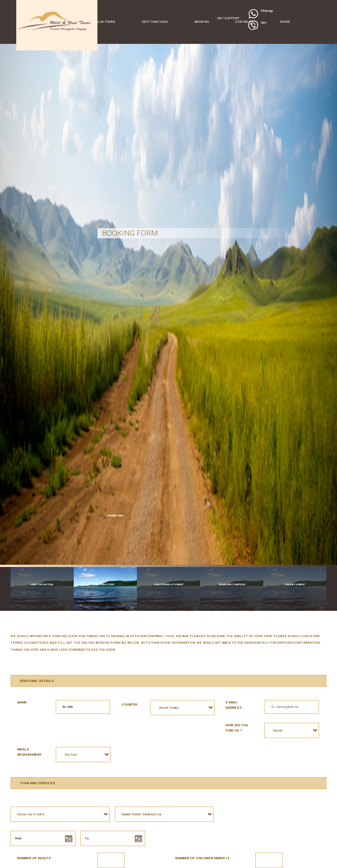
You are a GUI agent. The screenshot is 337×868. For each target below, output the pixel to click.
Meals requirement (29, 752)
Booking (202, 22)
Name (22, 702)
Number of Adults (34, 858)
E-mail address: (234, 705)
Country (130, 705)
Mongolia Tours (100, 22)
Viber (264, 23)
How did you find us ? (237, 728)
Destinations (155, 22)
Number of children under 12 (202, 858)
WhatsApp (267, 11)
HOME (100, 516)
